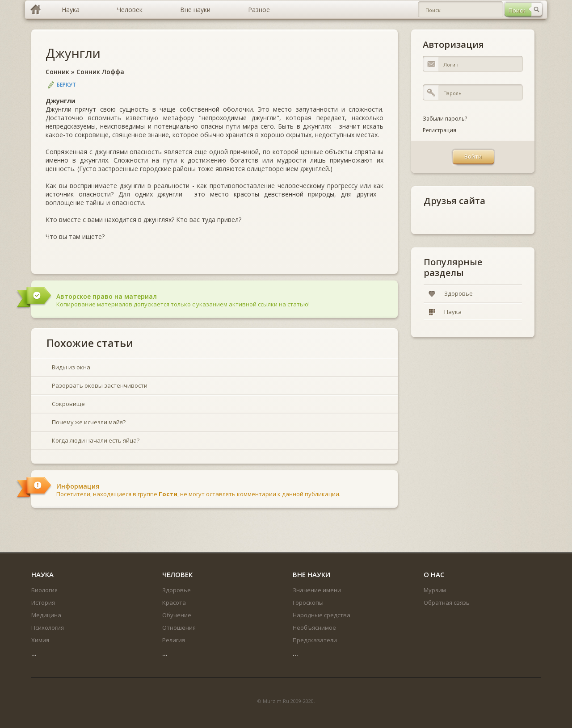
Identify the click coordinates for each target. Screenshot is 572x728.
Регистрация (440, 130)
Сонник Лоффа (100, 72)
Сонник (57, 72)
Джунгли (73, 53)
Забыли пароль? (445, 119)
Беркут (66, 85)
